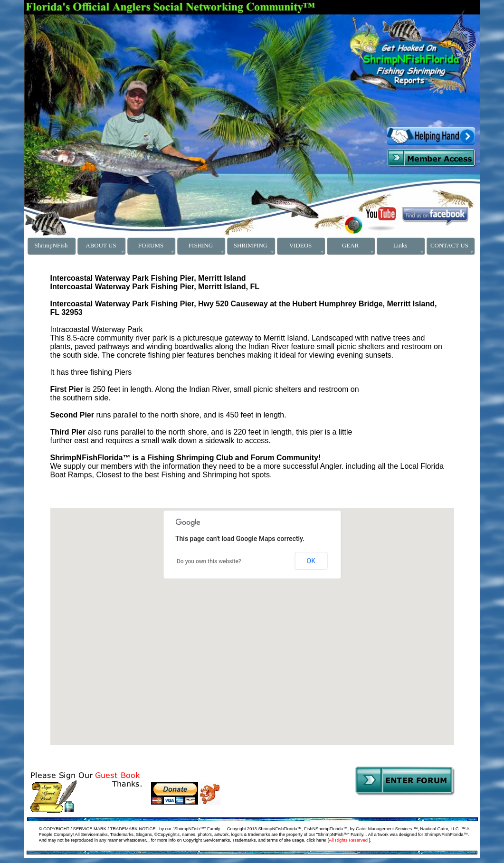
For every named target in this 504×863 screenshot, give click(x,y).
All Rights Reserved (348, 840)
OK (311, 561)
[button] (78, 686)
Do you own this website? (209, 561)
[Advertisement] (122, 30)
